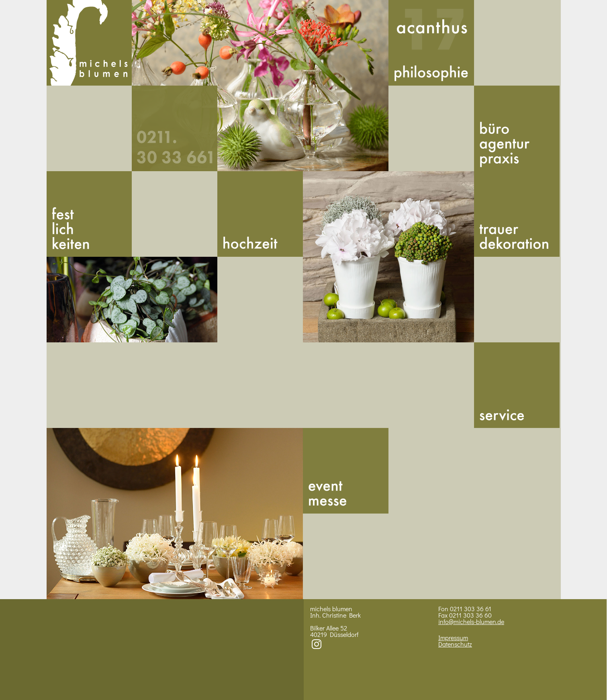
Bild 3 (388, 257)
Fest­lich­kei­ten (89, 214)
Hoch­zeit (260, 214)
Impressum (453, 638)
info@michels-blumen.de (471, 621)
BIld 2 (132, 300)
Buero (517, 128)
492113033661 (175, 128)
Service (517, 385)
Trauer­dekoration (517, 214)
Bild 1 (260, 86)
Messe (346, 471)
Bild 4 (175, 514)
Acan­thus (431, 43)
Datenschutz (455, 644)
